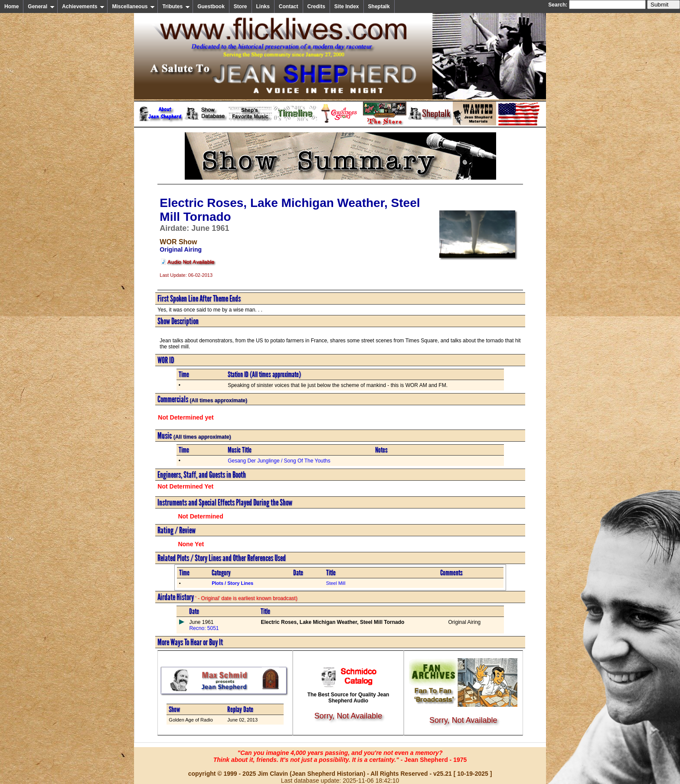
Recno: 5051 (204, 628)
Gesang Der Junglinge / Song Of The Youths (279, 461)
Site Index (347, 7)
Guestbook (211, 7)
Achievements (83, 7)
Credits (316, 7)
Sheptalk (379, 7)
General (41, 7)
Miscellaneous (133, 7)
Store (240, 7)
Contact (289, 7)
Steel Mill (336, 583)
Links (263, 7)
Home (11, 7)
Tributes (176, 7)
